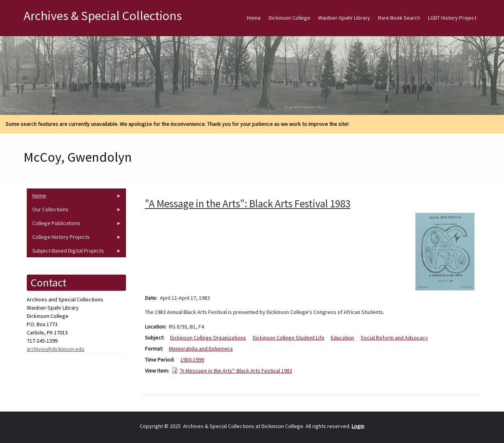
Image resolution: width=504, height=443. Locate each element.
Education (342, 338)
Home (254, 18)
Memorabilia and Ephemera (201, 349)
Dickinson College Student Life (289, 338)
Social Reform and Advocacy (394, 338)
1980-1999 (192, 360)
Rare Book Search (399, 18)
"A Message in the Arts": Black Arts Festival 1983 (236, 371)
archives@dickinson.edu (56, 349)
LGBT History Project (452, 18)
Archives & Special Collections (103, 16)
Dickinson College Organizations (208, 338)
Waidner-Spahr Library (344, 18)
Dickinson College (289, 18)
